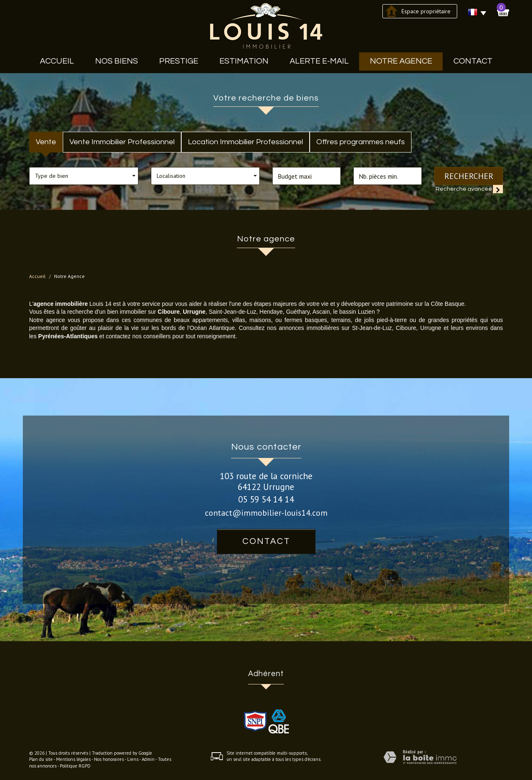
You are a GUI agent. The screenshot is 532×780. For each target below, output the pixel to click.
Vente (46, 142)
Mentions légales (73, 759)
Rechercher (469, 176)
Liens (133, 759)
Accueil (57, 61)
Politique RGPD (75, 766)
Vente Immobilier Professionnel (122, 142)
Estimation (244, 61)
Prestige (179, 61)
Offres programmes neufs (361, 142)
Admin (148, 759)
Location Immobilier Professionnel (245, 142)
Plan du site (41, 759)
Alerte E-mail (319, 61)
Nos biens (117, 61)
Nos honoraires (109, 759)
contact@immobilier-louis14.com (266, 513)
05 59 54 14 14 (266, 499)
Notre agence (401, 61)
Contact (473, 61)
